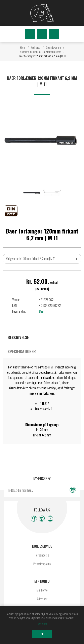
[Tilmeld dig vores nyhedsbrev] (35, 490)
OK (42, 634)
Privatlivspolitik (42, 564)
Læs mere (42, 624)
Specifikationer (22, 351)
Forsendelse (42, 555)
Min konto (42, 590)
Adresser (42, 599)
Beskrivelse (18, 337)
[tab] (42, 337)
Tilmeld (73, 490)
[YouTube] (50, 519)
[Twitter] (42, 519)
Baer (42, 311)
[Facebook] (34, 519)
